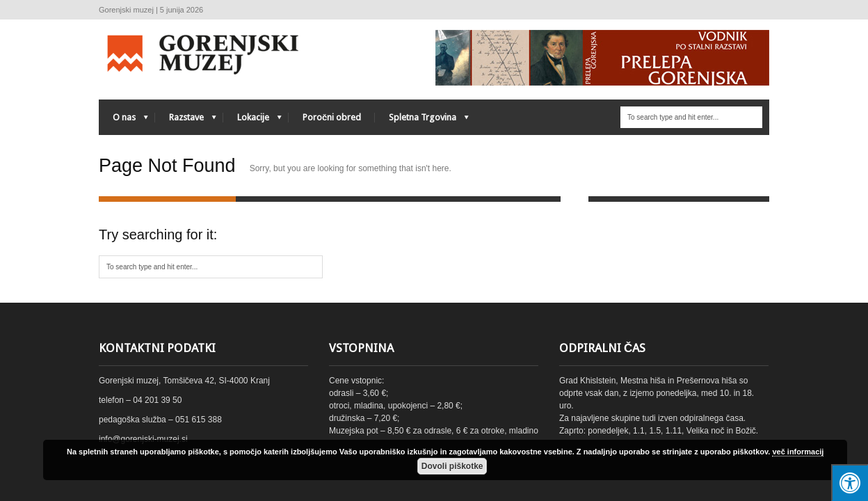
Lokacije (252, 121)
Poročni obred (332, 117)
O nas (123, 121)
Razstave (186, 121)
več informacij (798, 452)
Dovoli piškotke (452, 466)
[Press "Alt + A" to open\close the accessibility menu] (850, 483)
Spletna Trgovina (422, 121)
